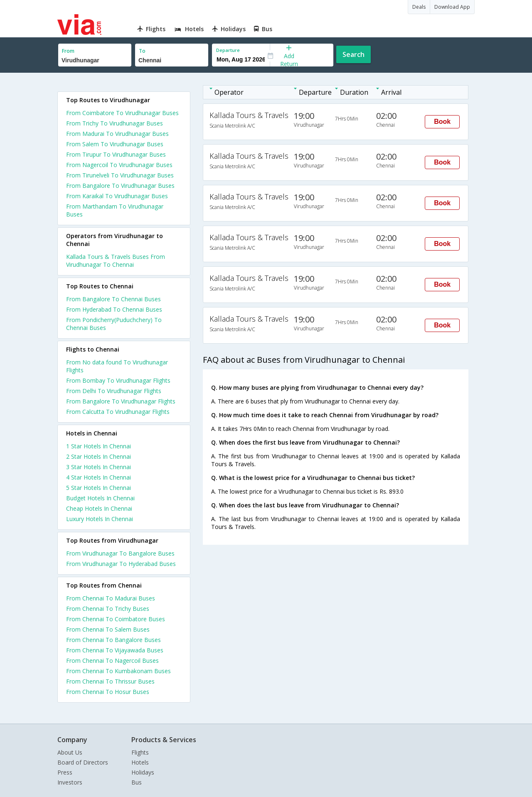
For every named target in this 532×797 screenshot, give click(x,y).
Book (442, 122)
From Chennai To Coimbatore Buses (116, 619)
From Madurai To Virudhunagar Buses (117, 134)
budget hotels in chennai (100, 498)
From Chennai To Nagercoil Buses (112, 660)
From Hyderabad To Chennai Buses (114, 309)
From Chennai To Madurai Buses (111, 598)
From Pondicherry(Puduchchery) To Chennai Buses (114, 324)
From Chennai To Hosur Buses (108, 692)
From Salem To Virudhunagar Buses (115, 144)
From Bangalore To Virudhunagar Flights (121, 401)
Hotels (140, 762)
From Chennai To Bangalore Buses (113, 640)
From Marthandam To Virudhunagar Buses (115, 210)
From (68, 51)
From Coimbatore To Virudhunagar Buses (122, 113)
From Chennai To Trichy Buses (108, 609)
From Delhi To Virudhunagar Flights (114, 391)
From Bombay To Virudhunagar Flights (118, 380)
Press (65, 772)
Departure (228, 50)
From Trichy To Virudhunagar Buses (115, 123)
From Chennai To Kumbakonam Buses (118, 671)
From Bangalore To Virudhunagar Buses (120, 186)
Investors (70, 782)
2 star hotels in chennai (99, 456)
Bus (137, 782)
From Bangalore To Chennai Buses (113, 299)
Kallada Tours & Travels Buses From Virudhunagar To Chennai (116, 261)
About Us (70, 752)
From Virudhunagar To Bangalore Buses (120, 553)
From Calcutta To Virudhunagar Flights (118, 412)
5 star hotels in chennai (99, 488)
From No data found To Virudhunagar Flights (117, 366)
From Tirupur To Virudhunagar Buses (116, 154)
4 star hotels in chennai (99, 477)
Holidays (143, 772)
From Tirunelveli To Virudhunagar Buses (120, 175)
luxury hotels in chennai (100, 519)
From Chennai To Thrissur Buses (110, 681)
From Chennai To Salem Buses (108, 629)
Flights (140, 752)
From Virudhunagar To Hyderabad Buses (121, 564)
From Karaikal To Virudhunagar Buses (117, 196)
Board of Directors (83, 762)
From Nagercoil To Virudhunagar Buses (119, 165)
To (142, 51)
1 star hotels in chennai (99, 446)
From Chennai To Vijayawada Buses (115, 650)
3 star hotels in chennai (99, 467)
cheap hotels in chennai (99, 508)
